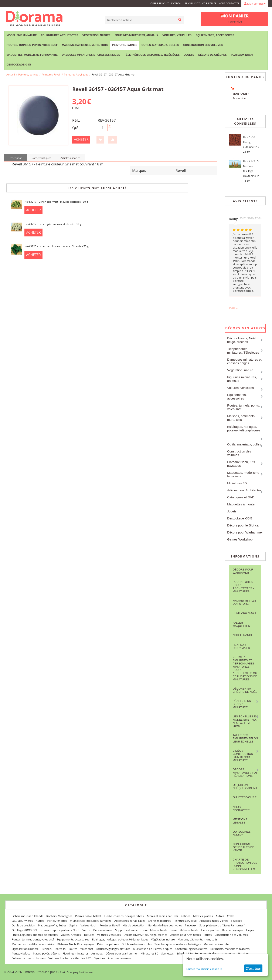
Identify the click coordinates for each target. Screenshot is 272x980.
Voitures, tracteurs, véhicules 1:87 (69, 958)
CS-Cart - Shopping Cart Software (76, 972)
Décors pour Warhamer (243, 571)
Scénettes (167, 953)
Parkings (244, 953)
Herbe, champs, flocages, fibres (124, 916)
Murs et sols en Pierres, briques (153, 949)
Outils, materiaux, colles (160, 45)
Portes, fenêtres (57, 921)
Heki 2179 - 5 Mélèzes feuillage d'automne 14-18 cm (252, 171)
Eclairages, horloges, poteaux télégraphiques (244, 428)
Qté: (76, 128)
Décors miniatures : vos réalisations (245, 773)
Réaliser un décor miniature (242, 704)
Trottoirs (60, 949)
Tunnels (46, 949)
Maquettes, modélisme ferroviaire (32, 55)
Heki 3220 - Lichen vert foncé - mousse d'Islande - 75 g (57, 246)
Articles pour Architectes (244, 490)
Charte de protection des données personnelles (245, 864)
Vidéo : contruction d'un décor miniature (243, 755)
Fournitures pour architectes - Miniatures (243, 587)
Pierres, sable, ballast (88, 916)
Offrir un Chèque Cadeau (166, 3)
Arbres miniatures (159, 921)
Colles (231, 916)
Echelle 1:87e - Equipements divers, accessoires (206, 953)
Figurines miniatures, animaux (137, 35)
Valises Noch (89, 925)
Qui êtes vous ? (245, 797)
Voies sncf (87, 949)
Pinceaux (191, 925)
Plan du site (192, 3)
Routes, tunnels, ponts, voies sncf (32, 45)
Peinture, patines (125, 45)
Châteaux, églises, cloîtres (191, 949)
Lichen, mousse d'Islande (28, 916)
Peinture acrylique (185, 921)
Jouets (189, 55)
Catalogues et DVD (241, 497)
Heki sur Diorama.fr (241, 646)
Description (16, 158)
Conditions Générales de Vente (243, 847)
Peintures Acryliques (76, 75)
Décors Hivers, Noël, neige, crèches (242, 340)
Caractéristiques (41, 158)
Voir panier (209, 3)
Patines (186, 916)
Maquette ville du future (244, 602)
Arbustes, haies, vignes (214, 921)
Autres (220, 916)
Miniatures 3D (237, 483)
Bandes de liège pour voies (165, 925)
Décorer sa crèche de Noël (245, 690)
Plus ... (234, 308)
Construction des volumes (203, 45)
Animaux (97, 953)
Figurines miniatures (76, 953)
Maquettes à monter (241, 504)
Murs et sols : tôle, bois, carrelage (91, 921)
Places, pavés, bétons (46, 953)
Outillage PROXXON (24, 930)
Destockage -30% (19, 65)
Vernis (86, 930)
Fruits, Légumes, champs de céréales (35, 935)
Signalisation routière (25, 949)
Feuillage (237, 921)
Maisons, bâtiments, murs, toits (85, 45)
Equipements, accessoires (215, 35)
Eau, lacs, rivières (22, 921)
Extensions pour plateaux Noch (60, 930)
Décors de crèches (212, 55)
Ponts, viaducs (21, 953)
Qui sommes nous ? (242, 833)
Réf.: (76, 120)
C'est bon (253, 968)
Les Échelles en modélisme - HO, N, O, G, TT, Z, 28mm (245, 721)
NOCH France (243, 635)
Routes (73, 949)
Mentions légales (240, 821)
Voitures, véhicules (177, 35)
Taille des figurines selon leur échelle (245, 738)
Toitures (89, 935)
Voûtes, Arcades (71, 935)
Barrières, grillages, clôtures (113, 949)
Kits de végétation (134, 925)
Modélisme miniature (22, 35)
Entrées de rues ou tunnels (29, 958)
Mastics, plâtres (203, 916)
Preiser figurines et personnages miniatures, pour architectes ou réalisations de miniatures (245, 668)
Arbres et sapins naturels (162, 916)
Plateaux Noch (242, 55)
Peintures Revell (51, 75)
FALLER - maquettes (241, 624)
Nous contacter (229, 3)
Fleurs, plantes (210, 930)
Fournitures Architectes (60, 35)
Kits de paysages (233, 930)
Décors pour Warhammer (245, 532)
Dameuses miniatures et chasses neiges (91, 55)
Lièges (250, 930)
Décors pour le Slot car (243, 525)
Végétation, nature (96, 35)
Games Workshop (240, 539)
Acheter (81, 139)
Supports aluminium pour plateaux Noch (141, 930)
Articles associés (70, 158)
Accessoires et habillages (130, 921)
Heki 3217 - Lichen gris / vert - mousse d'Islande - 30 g (56, 202)
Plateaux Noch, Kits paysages (241, 464)
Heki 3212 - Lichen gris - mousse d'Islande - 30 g (53, 224)
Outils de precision (23, 925)
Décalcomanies (103, 930)
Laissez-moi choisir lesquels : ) (204, 969)
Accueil (11, 75)
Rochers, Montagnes (59, 916)
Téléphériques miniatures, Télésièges (152, 55)
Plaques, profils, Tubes (52, 925)
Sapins (73, 925)
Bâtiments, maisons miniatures (230, 949)
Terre (173, 930)
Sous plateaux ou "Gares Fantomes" (222, 925)
